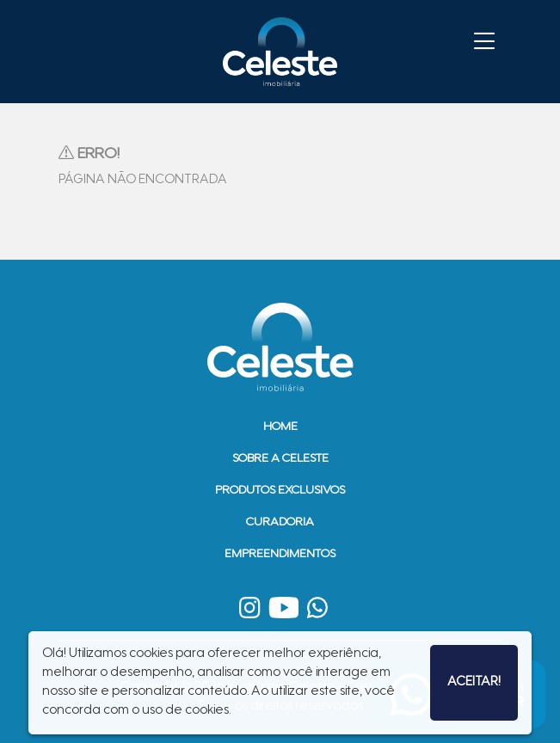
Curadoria (280, 523)
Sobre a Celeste (280, 459)
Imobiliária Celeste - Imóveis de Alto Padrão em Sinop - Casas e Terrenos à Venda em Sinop (280, 52)
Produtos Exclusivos (280, 491)
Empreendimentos (280, 555)
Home (280, 427)
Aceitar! (474, 682)
